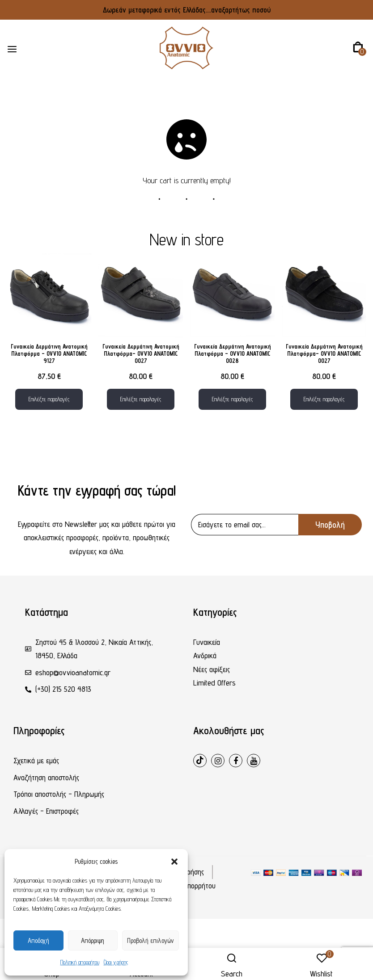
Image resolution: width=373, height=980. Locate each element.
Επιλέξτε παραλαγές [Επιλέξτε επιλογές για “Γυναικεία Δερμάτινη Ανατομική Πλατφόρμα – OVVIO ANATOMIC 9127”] (49, 399)
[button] (174, 862)
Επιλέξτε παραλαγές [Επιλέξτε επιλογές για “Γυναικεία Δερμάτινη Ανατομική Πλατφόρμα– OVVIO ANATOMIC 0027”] (141, 399)
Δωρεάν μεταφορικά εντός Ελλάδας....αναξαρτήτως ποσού (187, 10)
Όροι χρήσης (116, 962)
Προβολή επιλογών (150, 940)
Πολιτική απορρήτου (80, 962)
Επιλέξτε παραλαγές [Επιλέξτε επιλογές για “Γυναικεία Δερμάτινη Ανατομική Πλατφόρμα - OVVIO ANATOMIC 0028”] (232, 399)
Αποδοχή (38, 940)
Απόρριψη (93, 940)
